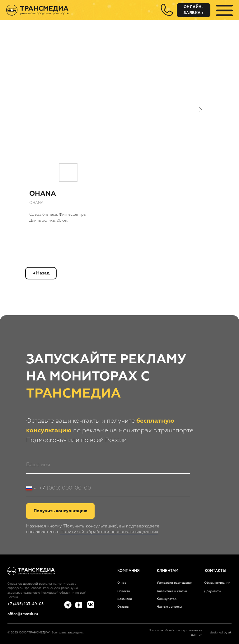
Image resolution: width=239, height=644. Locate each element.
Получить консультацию (61, 511)
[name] (108, 465)
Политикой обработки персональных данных (109, 532)
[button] (194, 10)
